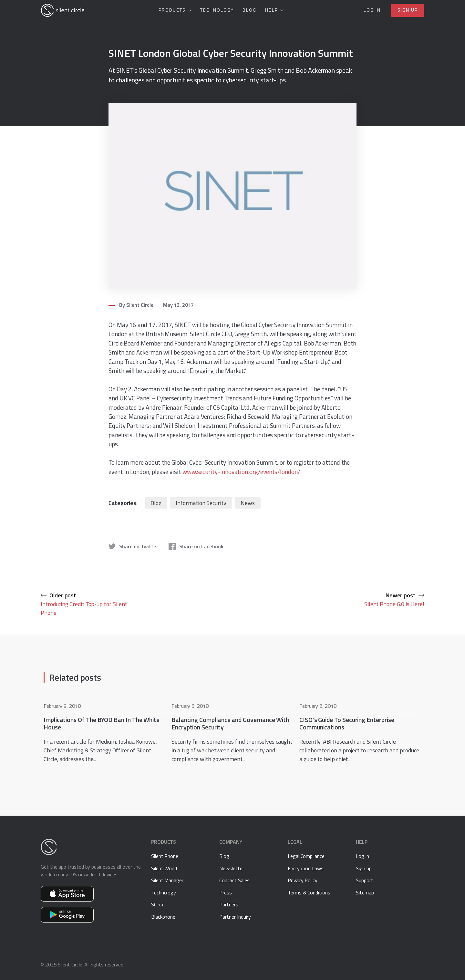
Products (172, 10)
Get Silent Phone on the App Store (67, 894)
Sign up (408, 10)
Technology (217, 10)
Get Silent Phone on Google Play (67, 915)
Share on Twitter (133, 546)
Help (272, 10)
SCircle (158, 904)
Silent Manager (167, 880)
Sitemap (365, 892)
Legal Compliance (306, 856)
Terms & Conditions (309, 892)
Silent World (164, 868)
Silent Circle (140, 305)
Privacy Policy (303, 880)
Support (365, 880)
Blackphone (163, 917)
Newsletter (232, 868)
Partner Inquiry (235, 917)
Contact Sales (234, 880)
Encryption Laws (306, 868)
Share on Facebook (196, 546)
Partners (229, 904)
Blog (249, 10)
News (248, 503)
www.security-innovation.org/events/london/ (241, 472)
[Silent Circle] (63, 10)
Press (226, 892)
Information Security (201, 503)
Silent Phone (165, 856)
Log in (372, 10)
